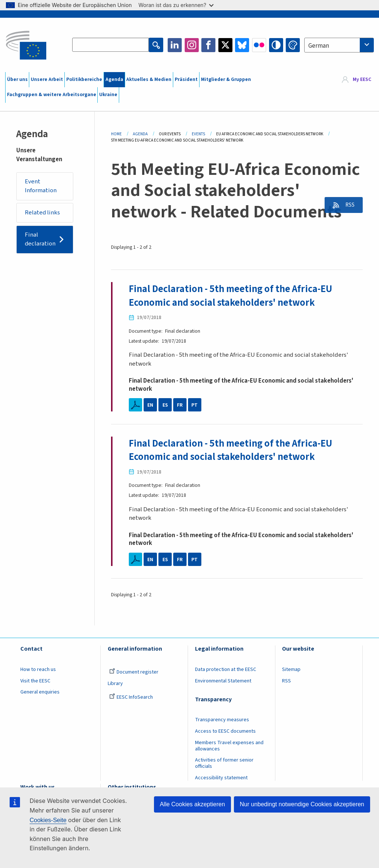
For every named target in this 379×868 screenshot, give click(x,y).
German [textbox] (319, 46)
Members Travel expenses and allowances (229, 746)
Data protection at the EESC (226, 670)
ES (165, 405)
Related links (43, 213)
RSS (348, 205)
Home (116, 134)
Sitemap (291, 670)
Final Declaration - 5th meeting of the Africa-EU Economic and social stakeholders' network (231, 296)
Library (115, 684)
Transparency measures (222, 720)
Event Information (41, 186)
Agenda (114, 79)
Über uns (17, 79)
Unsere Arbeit (47, 79)
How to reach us (38, 670)
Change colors (293, 45)
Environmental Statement (223, 681)
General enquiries (40, 692)
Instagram (192, 45)
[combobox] (339, 45)
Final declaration (41, 240)
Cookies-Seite (48, 820)
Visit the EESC (35, 681)
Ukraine (108, 95)
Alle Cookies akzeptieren (192, 804)
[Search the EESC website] (111, 45)
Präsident (186, 79)
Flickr (259, 45)
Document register (134, 672)
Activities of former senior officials (224, 764)
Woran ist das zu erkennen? (176, 5)
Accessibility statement (221, 778)
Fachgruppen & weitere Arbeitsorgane (52, 95)
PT (194, 405)
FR (180, 405)
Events (198, 134)
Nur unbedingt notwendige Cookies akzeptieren (302, 804)
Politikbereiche (84, 79)
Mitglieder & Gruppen (226, 79)
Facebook (208, 45)
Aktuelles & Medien (149, 79)
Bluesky (242, 45)
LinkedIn (175, 45)
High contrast (276, 45)
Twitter (225, 45)
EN (150, 405)
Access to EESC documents (225, 732)
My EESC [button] (362, 79)
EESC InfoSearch (131, 698)
